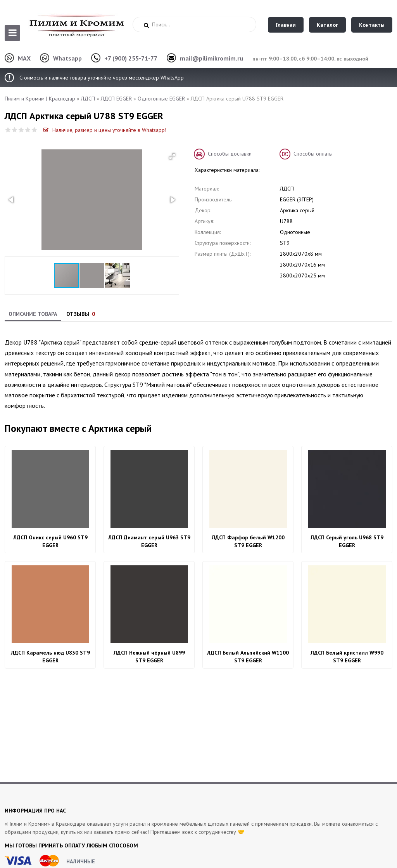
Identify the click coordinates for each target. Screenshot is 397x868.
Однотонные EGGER (161, 99)
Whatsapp (67, 58)
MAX (24, 58)
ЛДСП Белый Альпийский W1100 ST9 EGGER (248, 657)
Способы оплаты (313, 154)
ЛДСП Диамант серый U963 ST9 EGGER (149, 541)
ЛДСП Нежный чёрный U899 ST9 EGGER (149, 657)
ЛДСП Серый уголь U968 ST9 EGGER (347, 541)
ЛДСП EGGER (116, 99)
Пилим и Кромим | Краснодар (40, 99)
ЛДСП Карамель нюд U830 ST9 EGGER (50, 657)
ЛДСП (88, 99)
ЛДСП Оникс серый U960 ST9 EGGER (50, 541)
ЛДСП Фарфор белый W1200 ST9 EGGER (248, 541)
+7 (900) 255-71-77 (131, 58)
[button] (172, 156)
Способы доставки (230, 154)
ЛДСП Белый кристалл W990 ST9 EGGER (347, 657)
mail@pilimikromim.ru (211, 58)
